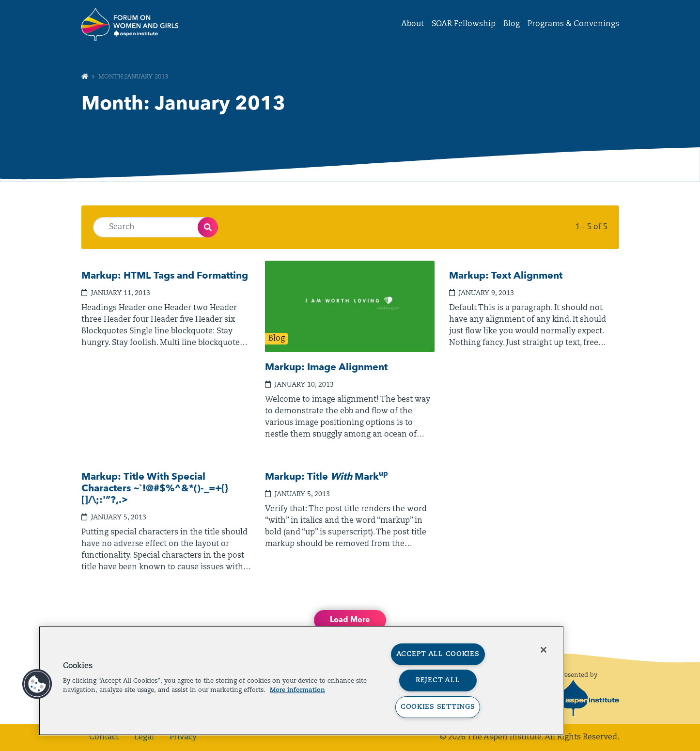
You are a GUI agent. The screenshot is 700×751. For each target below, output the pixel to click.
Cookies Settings (438, 707)
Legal (144, 737)
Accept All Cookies (438, 654)
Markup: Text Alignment (506, 276)
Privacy (183, 737)
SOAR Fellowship (464, 24)
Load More (350, 620)
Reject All (438, 681)
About (412, 24)
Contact (104, 737)
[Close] (544, 650)
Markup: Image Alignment (326, 368)
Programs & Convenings (573, 24)
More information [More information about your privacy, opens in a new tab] (297, 690)
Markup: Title (327, 477)
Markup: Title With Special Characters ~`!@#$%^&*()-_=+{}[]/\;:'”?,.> (155, 489)
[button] (37, 684)
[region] (301, 681)
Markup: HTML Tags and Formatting (165, 276)
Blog (512, 24)
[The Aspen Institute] (589, 698)
